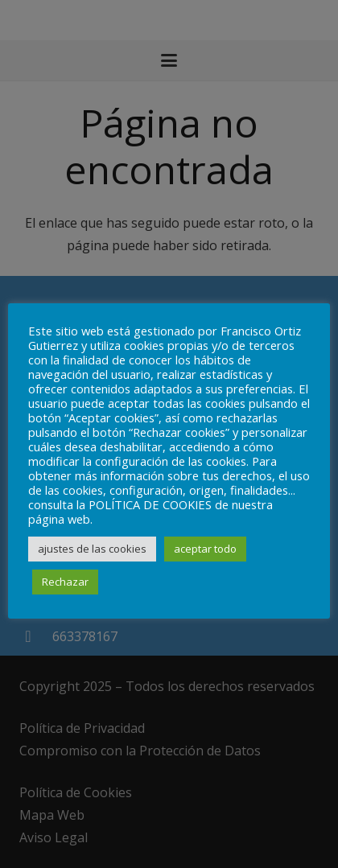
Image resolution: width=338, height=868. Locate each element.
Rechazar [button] (65, 582)
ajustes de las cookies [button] (92, 549)
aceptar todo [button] (205, 549)
